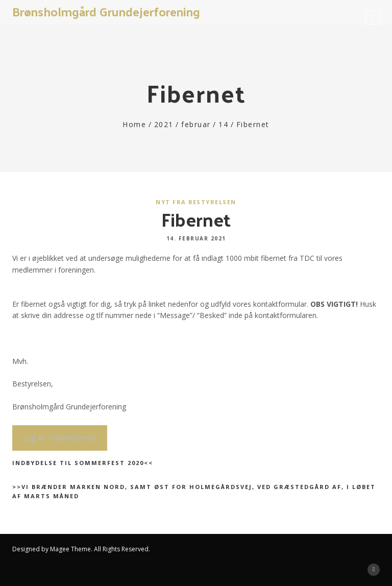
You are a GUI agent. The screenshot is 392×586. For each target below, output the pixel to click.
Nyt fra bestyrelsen (196, 202)
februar (196, 124)
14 (223, 124)
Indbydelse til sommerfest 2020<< (83, 463)
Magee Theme (70, 549)
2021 (164, 124)
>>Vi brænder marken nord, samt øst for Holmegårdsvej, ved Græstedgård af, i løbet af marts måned (194, 491)
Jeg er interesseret (60, 437)
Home (134, 124)
